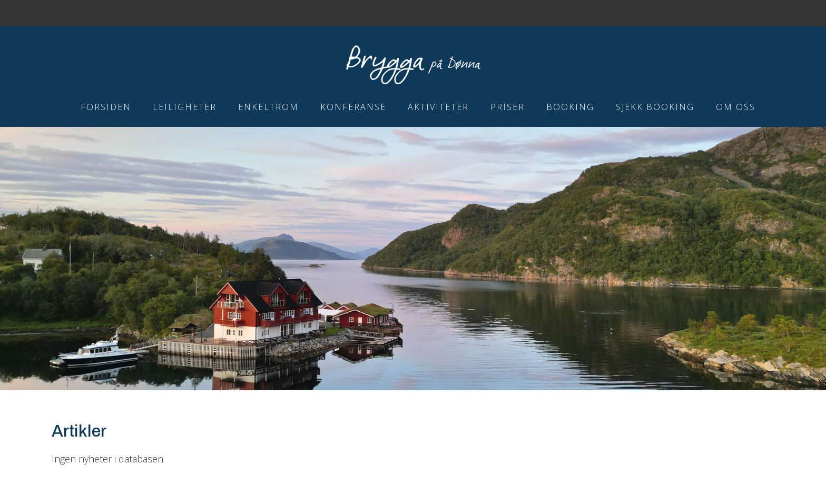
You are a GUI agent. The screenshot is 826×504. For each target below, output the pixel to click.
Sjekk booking (655, 107)
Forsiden (106, 107)
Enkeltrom (268, 107)
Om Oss (736, 107)
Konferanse (353, 107)
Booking (570, 107)
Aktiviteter (438, 107)
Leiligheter (185, 107)
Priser (508, 107)
